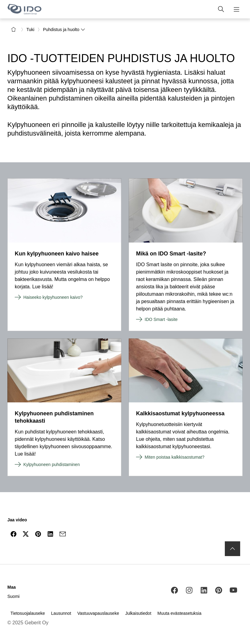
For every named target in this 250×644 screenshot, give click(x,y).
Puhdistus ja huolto (64, 30)
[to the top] (232, 549)
